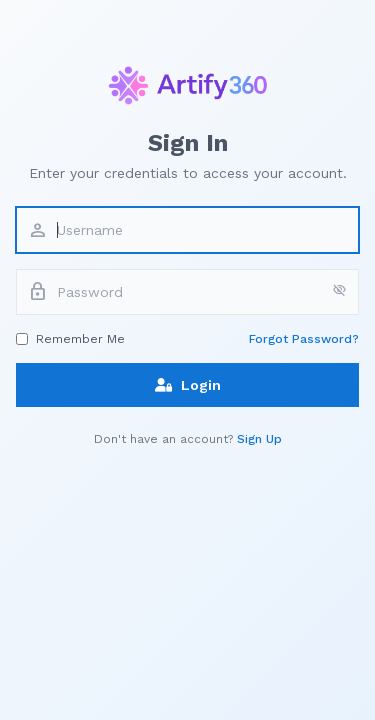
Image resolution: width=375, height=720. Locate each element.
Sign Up (259, 439)
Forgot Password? (304, 339)
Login (188, 385)
